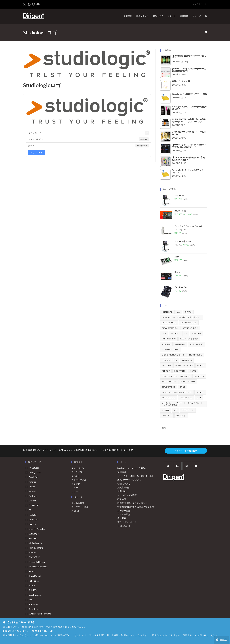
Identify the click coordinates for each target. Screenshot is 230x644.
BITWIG (32, 491)
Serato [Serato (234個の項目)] (193, 371)
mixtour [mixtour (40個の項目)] (166, 366)
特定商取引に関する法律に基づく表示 (136, 507)
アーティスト (78, 472)
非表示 (223, 639)
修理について (124, 484)
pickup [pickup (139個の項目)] (201, 366)
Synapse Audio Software (40, 614)
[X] (168, 466)
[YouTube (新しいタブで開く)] (38, 4)
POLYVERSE (34, 557)
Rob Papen (34, 581)
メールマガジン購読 (127, 495)
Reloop (32, 571)
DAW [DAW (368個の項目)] (164, 333)
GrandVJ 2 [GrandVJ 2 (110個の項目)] (180, 344)
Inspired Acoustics (37, 529)
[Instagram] (187, 466)
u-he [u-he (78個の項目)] (199, 398)
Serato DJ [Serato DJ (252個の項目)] (199, 376)
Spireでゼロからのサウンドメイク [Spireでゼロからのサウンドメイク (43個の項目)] (177, 392)
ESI (30, 510)
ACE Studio (34, 468)
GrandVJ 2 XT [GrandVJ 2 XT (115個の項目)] (197, 344)
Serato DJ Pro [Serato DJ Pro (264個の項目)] (169, 382)
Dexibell (32, 501)
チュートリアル (79, 480)
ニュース (76, 487)
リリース (76, 491)
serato (32, 586)
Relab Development (38, 567)
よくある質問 (78, 503)
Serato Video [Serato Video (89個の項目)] (169, 387)
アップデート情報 (80, 507)
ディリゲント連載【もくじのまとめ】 (136, 476)
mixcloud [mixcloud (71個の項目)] (187, 360)
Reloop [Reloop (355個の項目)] (166, 371)
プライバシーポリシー (128, 522)
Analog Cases (35, 473)
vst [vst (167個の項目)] (176, 410)
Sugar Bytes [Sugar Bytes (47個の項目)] (186, 398)
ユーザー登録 (124, 511)
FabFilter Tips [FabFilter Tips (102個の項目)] (169, 339)
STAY (31, 600)
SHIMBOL (33, 590)
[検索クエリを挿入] (184, 428)
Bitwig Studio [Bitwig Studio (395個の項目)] (169, 323)
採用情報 (122, 472)
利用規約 (122, 491)
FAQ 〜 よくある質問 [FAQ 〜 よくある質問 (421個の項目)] (189, 339)
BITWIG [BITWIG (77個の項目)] (188, 312)
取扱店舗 (122, 499)
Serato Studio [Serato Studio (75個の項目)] (188, 382)
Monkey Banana (36, 548)
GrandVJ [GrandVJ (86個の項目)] (166, 344)
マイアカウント (200, 4)
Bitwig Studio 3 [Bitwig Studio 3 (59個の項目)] (170, 328)
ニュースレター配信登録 (186, 451)
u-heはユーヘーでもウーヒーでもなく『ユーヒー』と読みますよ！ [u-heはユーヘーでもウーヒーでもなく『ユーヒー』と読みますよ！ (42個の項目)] (182, 404)
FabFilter (33, 515)
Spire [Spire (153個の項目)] (182, 387)
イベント (76, 476)
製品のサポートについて (129, 480)
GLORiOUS (34, 520)
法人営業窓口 (124, 487)
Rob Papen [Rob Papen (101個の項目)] (180, 371)
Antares (32, 482)
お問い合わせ (124, 526)
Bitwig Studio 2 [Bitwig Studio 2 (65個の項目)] (189, 323)
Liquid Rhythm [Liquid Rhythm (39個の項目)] (169, 360)
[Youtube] (196, 466)
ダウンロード (36, 153)
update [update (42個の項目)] (166, 410)
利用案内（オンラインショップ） (133, 503)
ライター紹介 (124, 514)
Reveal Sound (35, 576)
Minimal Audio (35, 543)
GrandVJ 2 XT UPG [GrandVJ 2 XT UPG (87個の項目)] (171, 349)
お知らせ (76, 511)
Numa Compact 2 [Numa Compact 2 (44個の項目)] (184, 366)
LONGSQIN (34, 534)
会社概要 (122, 518)
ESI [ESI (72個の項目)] (186, 333)
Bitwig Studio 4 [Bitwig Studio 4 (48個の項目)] (190, 328)
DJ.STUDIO (34, 505)
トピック (76, 484)
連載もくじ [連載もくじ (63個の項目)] (181, 416)
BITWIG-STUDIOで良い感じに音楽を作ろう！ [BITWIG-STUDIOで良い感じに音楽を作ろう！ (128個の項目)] (182, 317)
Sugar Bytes (34, 609)
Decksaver (34, 496)
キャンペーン (78, 468)
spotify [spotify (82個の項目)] (200, 392)
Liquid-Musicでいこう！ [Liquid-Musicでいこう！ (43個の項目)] (173, 355)
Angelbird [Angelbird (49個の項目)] (167, 312)
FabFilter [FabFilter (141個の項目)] (197, 333)
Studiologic (34, 604)
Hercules (33, 524)
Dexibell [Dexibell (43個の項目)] (175, 333)
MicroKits (33, 538)
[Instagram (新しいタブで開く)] (34, 4)
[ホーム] (206, 32)
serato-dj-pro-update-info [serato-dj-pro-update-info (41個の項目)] (176, 376)
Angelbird (33, 477)
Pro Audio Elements (38, 562)
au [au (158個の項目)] (179, 312)
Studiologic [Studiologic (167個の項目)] (168, 398)
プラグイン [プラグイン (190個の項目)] (167, 416)
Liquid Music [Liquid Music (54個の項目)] (196, 355)
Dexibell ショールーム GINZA (132, 468)
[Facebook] (177, 466)
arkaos (32, 487)
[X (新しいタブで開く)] (25, 4)
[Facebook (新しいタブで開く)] (29, 4)
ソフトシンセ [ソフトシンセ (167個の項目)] (188, 410)
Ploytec (32, 553)
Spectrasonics (35, 595)
